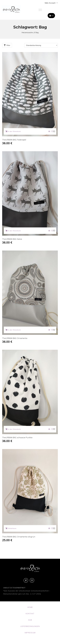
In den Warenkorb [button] (14, 131)
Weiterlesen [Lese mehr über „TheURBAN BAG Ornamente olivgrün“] (12, 528)
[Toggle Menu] (40, 10)
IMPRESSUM (30, 633)
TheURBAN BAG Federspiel (14, 140)
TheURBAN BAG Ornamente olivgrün (19, 537)
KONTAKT (30, 614)
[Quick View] (49, 131)
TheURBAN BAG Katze (12, 239)
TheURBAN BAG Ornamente (15, 338)
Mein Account (51, 3)
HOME (30, 607)
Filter (8, 45)
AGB (30, 620)
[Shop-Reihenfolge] (41, 45)
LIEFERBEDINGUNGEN (30, 626)
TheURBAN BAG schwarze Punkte (17, 438)
